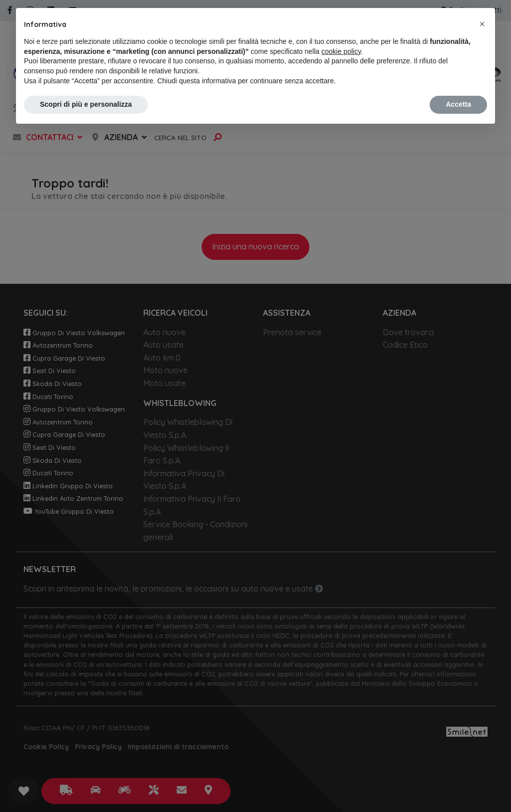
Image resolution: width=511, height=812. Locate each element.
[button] (482, 24)
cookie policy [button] (341, 51)
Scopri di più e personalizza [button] (86, 104)
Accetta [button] (458, 104)
